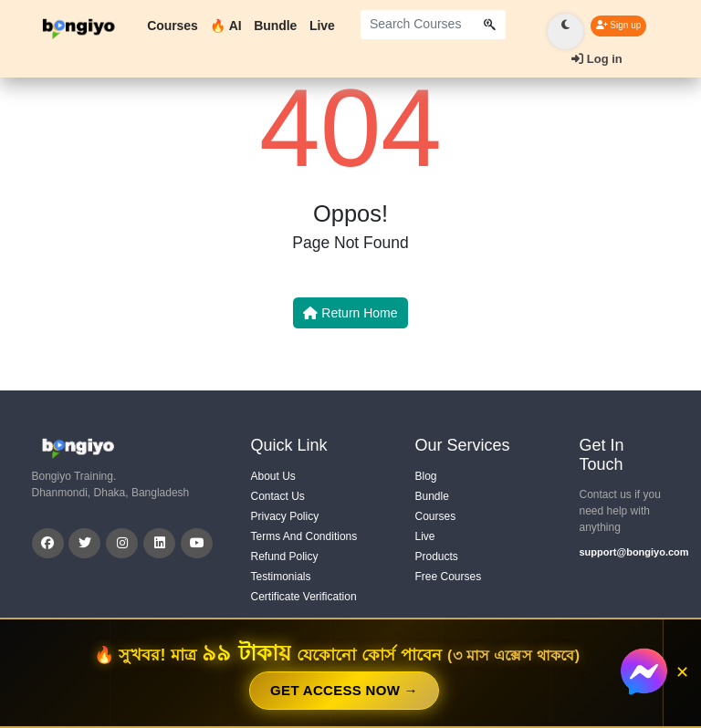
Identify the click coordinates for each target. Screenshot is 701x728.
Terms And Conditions (304, 536)
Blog (426, 476)
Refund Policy (285, 556)
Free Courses (449, 577)
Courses (172, 26)
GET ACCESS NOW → (344, 690)
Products (437, 556)
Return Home (350, 313)
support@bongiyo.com (625, 552)
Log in (597, 59)
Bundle (275, 26)
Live (322, 26)
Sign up (619, 25)
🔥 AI (225, 26)
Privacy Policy (285, 516)
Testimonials (281, 577)
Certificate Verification (304, 597)
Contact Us (278, 496)
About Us (273, 476)
